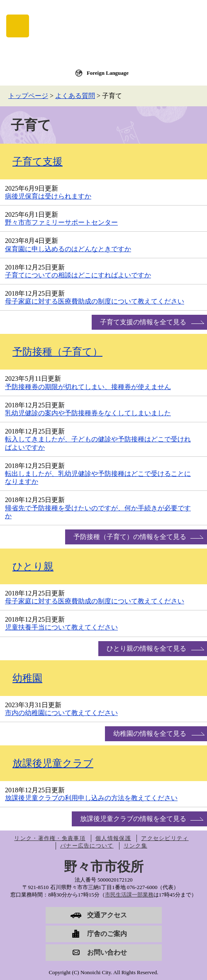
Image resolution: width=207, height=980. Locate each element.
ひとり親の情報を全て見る (146, 648)
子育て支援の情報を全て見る (143, 322)
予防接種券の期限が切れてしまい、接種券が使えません (88, 387)
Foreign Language (108, 73)
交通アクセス (107, 915)
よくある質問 (75, 96)
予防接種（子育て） (57, 352)
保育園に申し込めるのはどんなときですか (68, 249)
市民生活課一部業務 (129, 895)
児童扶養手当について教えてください (61, 627)
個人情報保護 (113, 838)
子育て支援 (38, 162)
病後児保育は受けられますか (48, 196)
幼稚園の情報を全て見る (150, 734)
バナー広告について (87, 846)
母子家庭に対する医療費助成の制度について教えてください (95, 301)
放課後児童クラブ (53, 763)
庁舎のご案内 (107, 934)
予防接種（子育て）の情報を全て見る (130, 537)
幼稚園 (27, 678)
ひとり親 (33, 566)
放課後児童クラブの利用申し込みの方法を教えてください (91, 798)
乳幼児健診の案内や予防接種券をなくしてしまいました (88, 413)
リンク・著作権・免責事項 (50, 838)
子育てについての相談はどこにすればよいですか (78, 275)
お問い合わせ (107, 952)
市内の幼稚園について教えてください (61, 713)
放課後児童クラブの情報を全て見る (133, 819)
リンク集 (135, 846)
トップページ (28, 96)
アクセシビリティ (165, 838)
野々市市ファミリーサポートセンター (61, 222)
